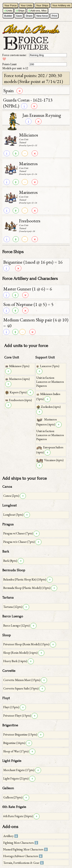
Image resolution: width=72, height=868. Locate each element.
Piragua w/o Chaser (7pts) (19, 542)
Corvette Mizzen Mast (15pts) (22, 680)
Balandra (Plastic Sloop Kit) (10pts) (25, 579)
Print (54, 16)
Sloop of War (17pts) (16, 751)
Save (19, 16)
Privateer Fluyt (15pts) (17, 716)
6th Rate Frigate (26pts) (18, 816)
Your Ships (42, 5)
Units (8, 11)
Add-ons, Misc (38, 11)
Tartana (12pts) (13, 607)
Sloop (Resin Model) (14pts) (21, 653)
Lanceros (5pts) (48, 366)
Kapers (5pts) (16, 392)
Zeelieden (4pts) (48, 407)
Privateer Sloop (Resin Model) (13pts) (27, 644)
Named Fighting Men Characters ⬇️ (26, 849)
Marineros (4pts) (17, 379)
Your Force (10, 5)
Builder (8, 16)
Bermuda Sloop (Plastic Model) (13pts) (27, 588)
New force (42, 16)
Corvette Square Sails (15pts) (21, 688)
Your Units (26, 5)
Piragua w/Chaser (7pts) (18, 533)
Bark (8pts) (10, 561)
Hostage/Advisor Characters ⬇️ (23, 856)
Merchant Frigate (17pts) (19, 770)
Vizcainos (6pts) (50, 460)
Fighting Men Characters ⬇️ (21, 843)
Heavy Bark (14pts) (15, 661)
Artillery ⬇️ (11, 836)
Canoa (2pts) (12, 496)
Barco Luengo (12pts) (17, 625)
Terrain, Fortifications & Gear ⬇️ (24, 863)
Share (29, 16)
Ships (20, 11)
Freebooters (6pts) (19, 400)
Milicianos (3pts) (17, 366)
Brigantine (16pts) (15, 743)
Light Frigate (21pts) (16, 778)
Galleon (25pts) (13, 797)
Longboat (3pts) (14, 515)
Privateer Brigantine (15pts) (20, 734)
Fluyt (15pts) (12, 707)
